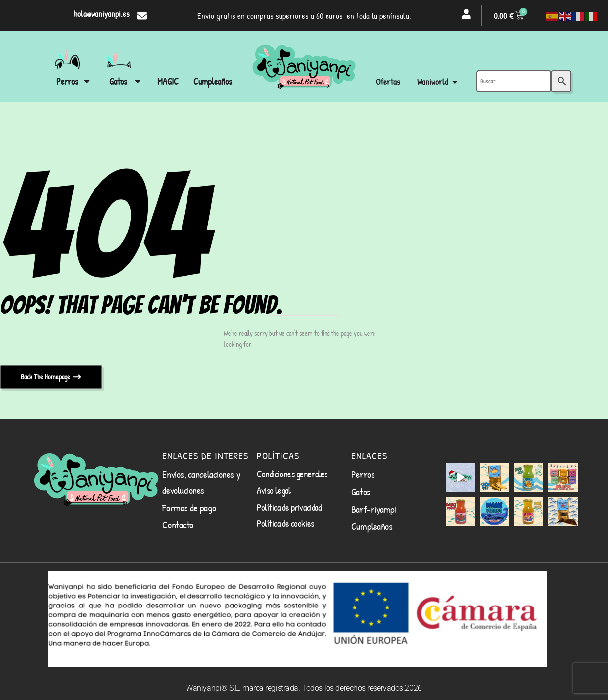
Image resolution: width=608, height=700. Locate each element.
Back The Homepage (46, 377)
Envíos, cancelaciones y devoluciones (201, 482)
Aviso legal (274, 490)
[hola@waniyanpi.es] (142, 16)
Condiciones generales (292, 474)
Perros (363, 474)
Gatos (361, 491)
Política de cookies (285, 523)
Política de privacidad (289, 507)
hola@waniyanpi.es (102, 14)
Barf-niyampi (374, 509)
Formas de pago (189, 507)
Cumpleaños (372, 526)
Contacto (178, 525)
